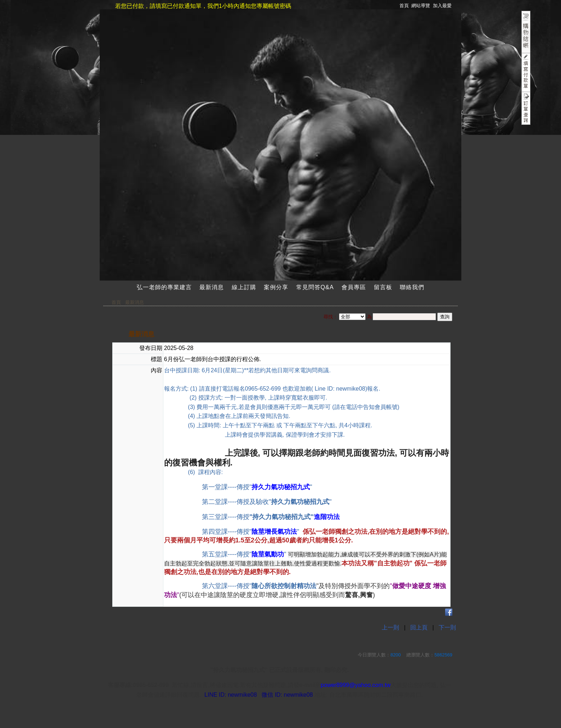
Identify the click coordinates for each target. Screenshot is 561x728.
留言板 (383, 287)
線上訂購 (244, 287)
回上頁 (419, 627)
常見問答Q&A (315, 287)
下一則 (447, 627)
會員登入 (351, 85)
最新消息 (212, 287)
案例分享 (276, 287)
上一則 (390, 627)
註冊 (371, 85)
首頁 (116, 302)
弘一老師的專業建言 (164, 287)
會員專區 (354, 287)
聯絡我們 (412, 287)
